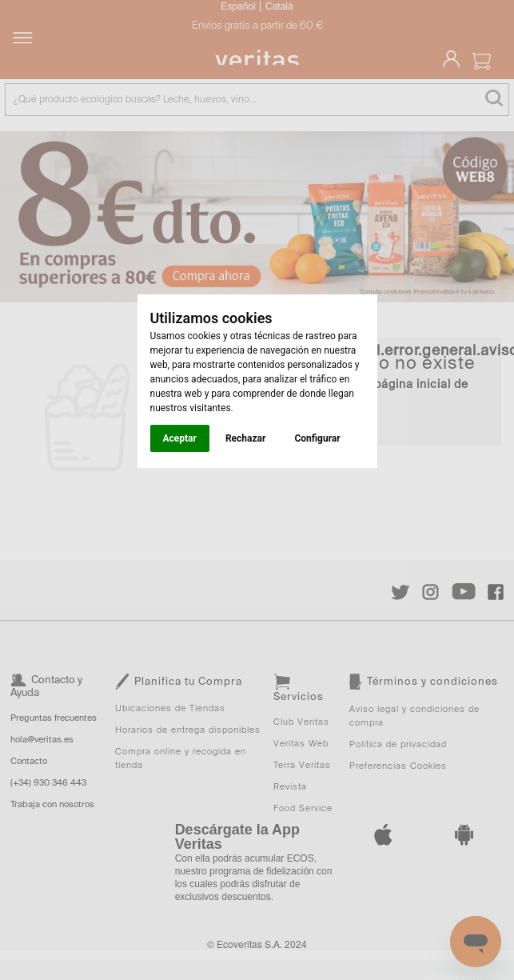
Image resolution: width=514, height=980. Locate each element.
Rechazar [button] (245, 438)
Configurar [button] (317, 438)
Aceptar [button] (180, 438)
